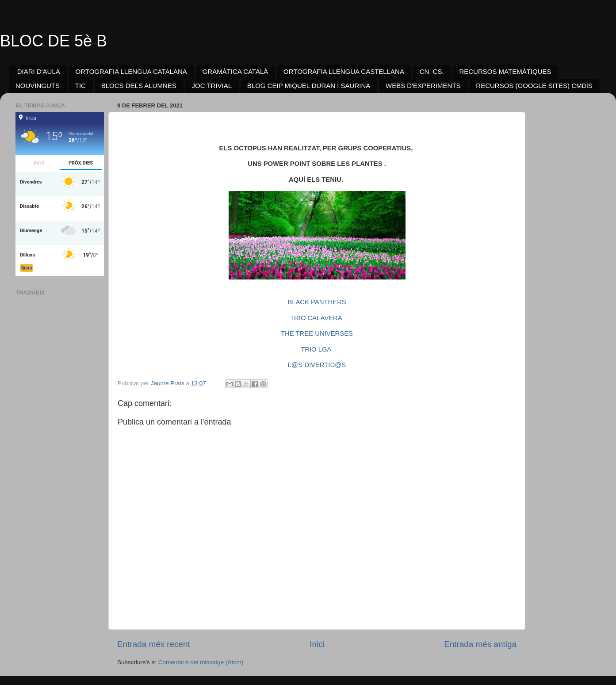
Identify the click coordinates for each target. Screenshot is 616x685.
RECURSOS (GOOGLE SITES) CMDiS (534, 86)
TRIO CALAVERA (316, 318)
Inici (317, 644)
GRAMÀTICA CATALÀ (235, 71)
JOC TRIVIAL (212, 86)
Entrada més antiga (480, 644)
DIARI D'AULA (39, 71)
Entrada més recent (154, 644)
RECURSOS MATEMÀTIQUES (505, 71)
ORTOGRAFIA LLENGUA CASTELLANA (344, 71)
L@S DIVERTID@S (317, 365)
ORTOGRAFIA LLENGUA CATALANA (131, 71)
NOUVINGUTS (38, 86)
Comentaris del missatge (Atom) (201, 662)
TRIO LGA (316, 349)
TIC (80, 86)
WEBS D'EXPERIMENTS (423, 86)
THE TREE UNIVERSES (317, 333)
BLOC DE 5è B (54, 41)
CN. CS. (432, 71)
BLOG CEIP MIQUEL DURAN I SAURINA (309, 86)
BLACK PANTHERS (317, 302)
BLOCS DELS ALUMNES (139, 86)
